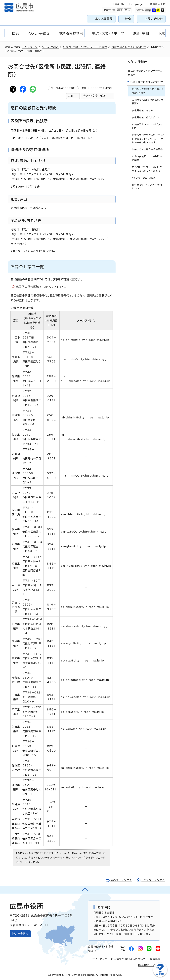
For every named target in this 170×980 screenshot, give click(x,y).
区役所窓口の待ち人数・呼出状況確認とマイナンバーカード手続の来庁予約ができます (148, 139)
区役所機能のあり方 (143, 111)
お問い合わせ (154, 19)
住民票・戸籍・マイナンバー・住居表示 (85, 47)
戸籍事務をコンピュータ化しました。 (148, 126)
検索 (128, 19)
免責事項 (155, 959)
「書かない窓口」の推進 (144, 178)
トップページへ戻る (153, 880)
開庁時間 (104, 907)
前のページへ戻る (121, 880)
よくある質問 (104, 19)
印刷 (70, 96)
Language (136, 4)
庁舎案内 (23, 934)
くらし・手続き (50, 47)
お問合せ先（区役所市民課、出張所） (148, 102)
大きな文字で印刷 (95, 96)
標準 (120, 10)
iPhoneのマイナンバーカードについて (148, 187)
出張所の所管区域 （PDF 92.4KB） (41, 287)
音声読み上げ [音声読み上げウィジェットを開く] (158, 4)
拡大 (127, 10)
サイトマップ (100, 959)
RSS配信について (149, 965)
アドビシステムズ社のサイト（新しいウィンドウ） (60, 858)
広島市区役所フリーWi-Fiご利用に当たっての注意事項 (147, 169)
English (119, 4)
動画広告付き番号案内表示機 (148, 150)
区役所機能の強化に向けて (146, 118)
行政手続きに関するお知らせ (129, 47)
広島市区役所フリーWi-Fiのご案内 (147, 158)
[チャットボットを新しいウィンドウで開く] (160, 976)
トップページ (30, 47)
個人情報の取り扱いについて (128, 959)
